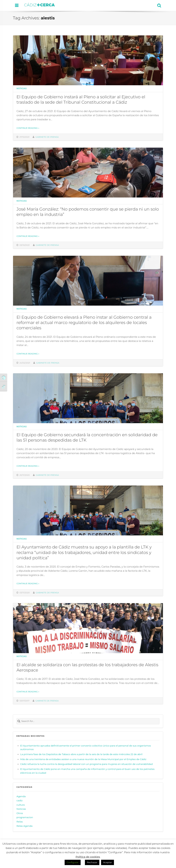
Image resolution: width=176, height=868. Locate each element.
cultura (21, 805)
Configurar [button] (73, 862)
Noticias (22, 89)
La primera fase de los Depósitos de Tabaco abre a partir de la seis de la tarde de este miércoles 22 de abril (81, 754)
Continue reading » (28, 128)
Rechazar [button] (92, 862)
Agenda (21, 796)
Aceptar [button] (108, 862)
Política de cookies (88, 857)
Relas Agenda (24, 826)
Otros (20, 813)
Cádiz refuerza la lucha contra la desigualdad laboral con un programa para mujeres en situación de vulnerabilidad (86, 764)
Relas (20, 822)
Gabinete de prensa (47, 137)
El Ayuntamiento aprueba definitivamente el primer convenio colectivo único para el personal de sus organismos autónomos (86, 748)
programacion (25, 817)
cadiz (20, 800)
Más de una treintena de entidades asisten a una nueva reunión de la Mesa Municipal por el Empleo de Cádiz (83, 759)
